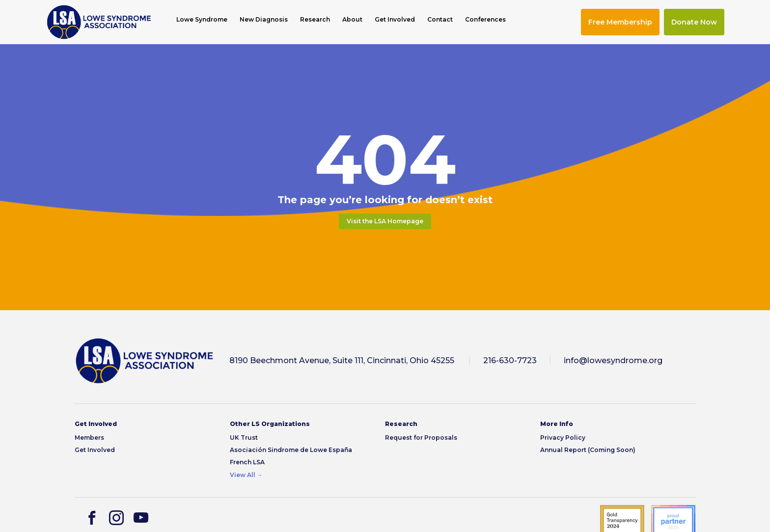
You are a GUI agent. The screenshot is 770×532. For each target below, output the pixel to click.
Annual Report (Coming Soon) (588, 450)
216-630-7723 (510, 360)
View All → (246, 475)
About (352, 20)
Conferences (485, 20)
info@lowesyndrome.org (613, 360)
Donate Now (694, 22)
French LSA (247, 462)
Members (89, 438)
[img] (99, 22)
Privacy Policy (563, 438)
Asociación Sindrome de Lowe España (291, 450)
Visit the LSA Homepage (385, 221)
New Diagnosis (264, 20)
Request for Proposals (421, 438)
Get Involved (395, 20)
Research (315, 20)
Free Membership (620, 22)
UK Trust (244, 438)
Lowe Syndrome (202, 20)
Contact (440, 20)
